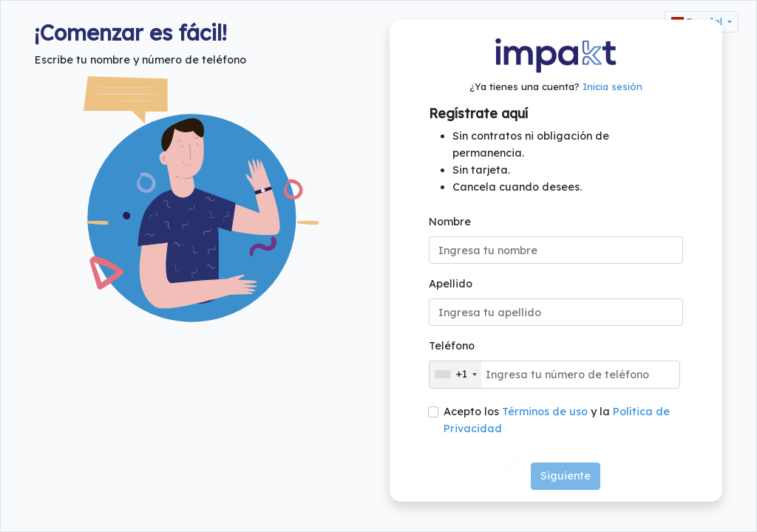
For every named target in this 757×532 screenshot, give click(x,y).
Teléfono (452, 346)
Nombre (450, 222)
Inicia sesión (612, 86)
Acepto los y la (557, 419)
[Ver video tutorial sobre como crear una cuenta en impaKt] (515, 468)
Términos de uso (545, 411)
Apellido (451, 284)
